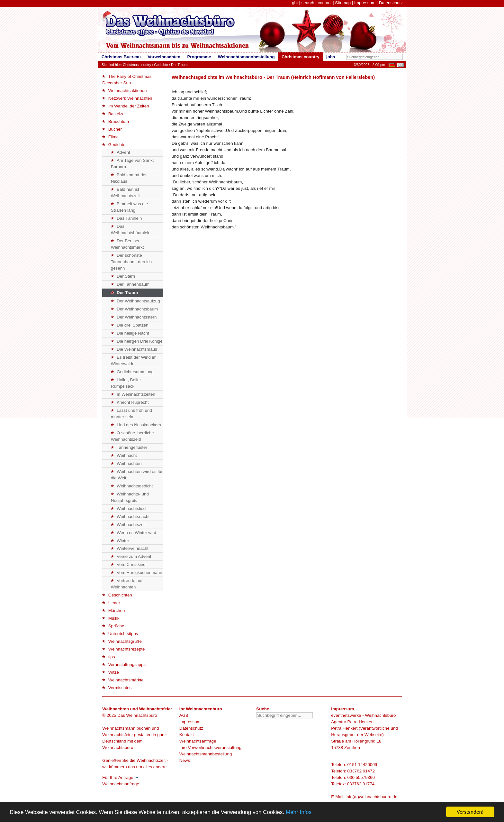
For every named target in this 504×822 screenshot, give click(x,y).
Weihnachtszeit (128, 525)
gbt (295, 3)
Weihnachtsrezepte (123, 649)
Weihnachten (126, 463)
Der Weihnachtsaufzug (135, 301)
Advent (121, 152)
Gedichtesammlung (132, 372)
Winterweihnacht (130, 548)
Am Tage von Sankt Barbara (132, 164)
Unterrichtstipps (120, 634)
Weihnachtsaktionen (124, 91)
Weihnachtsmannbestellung (206, 754)
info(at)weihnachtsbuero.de (371, 797)
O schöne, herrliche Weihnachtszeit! (132, 436)
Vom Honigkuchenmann (137, 573)
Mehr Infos (299, 812)
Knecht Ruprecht (130, 402)
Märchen (113, 610)
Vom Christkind (128, 564)
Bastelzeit (114, 114)
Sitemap (343, 3)
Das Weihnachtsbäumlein (131, 230)
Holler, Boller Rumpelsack (126, 383)
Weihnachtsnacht (130, 517)
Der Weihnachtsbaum (134, 309)
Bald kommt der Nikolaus (129, 178)
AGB (184, 715)
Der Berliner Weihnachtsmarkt (127, 244)
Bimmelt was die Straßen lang (129, 207)
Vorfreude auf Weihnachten (127, 584)
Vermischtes (117, 688)
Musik (111, 618)
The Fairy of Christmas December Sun (127, 80)
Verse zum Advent (131, 556)
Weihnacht (124, 455)
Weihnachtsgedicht (132, 486)
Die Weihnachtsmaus (134, 349)
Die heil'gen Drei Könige (137, 341)
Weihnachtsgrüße (122, 641)
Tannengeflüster (129, 447)
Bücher (112, 129)
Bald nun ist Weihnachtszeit (125, 193)
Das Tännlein (126, 218)
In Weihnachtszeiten (133, 394)
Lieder (111, 603)
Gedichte (161, 65)
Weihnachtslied (128, 508)
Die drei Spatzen (130, 325)
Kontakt (187, 735)
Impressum (365, 3)
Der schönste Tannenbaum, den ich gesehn (131, 262)
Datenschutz (391, 3)
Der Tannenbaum (130, 284)
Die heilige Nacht (130, 333)
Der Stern (123, 276)
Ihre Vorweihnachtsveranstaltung (210, 748)
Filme (110, 137)
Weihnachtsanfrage (198, 741)
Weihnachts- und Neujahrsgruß (130, 497)
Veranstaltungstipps (124, 665)
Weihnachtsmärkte (123, 680)
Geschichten (117, 595)
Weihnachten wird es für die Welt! (137, 475)
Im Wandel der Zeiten (126, 106)
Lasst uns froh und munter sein (131, 414)
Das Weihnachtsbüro (137, 715)
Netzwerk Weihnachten (127, 98)
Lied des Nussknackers (136, 425)
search (308, 3)
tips (108, 657)
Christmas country (137, 65)
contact (324, 3)
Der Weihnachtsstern (134, 317)
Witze (111, 672)
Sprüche (113, 626)
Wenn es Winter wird (134, 533)
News (185, 760)
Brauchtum (116, 121)
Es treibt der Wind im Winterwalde (134, 360)
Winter (120, 541)
